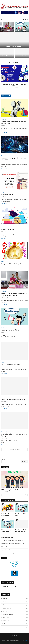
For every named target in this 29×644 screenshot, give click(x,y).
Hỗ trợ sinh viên (15, 605)
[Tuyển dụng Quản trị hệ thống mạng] (7, 53)
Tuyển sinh (15, 624)
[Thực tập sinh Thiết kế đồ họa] (22, 27)
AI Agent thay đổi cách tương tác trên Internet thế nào (13, 541)
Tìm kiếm (4, 459)
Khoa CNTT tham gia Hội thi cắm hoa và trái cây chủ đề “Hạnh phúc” (14, 294)
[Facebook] (22, 19)
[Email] (24, 19)
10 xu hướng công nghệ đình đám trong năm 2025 (13, 544)
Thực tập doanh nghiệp (15, 614)
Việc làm (15, 627)
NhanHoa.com (20, 642)
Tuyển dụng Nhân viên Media (14, 46)
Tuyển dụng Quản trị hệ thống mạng (13, 399)
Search (24, 462)
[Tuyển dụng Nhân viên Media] (14, 40)
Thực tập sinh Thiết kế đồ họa (22, 30)
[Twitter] (25, 19)
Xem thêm (4, 132)
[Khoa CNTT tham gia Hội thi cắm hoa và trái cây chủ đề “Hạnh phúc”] (7, 27)
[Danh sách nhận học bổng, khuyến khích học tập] (22, 53)
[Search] (28, 19)
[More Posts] (14, 450)
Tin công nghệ (15, 618)
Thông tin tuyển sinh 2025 (10, 490)
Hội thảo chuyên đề (15, 608)
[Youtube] (8, 589)
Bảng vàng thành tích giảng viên (12, 264)
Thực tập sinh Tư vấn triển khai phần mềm (21, 531)
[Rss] (21, 589)
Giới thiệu (15, 602)
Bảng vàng (15, 599)
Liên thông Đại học (7, 194)
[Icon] (8, 524)
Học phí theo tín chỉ (8, 229)
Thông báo (15, 611)
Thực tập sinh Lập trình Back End (6, 531)
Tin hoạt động (15, 621)
